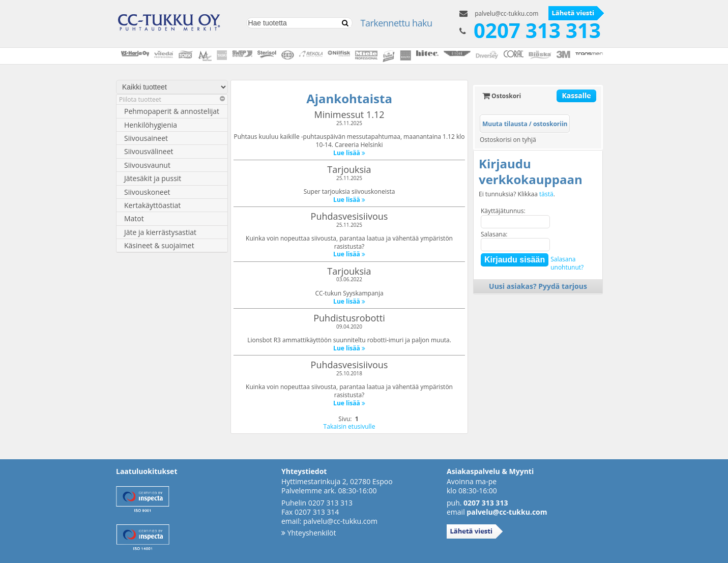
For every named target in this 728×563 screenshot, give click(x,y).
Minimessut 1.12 (350, 114)
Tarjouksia (349, 169)
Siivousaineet (146, 138)
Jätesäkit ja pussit (153, 178)
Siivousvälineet (149, 151)
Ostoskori (502, 96)
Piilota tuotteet (172, 99)
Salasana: (494, 234)
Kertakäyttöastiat (152, 205)
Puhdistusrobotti (349, 318)
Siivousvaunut (147, 165)
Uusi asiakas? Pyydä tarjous (538, 286)
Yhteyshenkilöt (309, 533)
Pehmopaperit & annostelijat (172, 111)
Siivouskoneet (147, 192)
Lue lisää (349, 153)
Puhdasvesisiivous (350, 216)
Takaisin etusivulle (350, 426)
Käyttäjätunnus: (503, 211)
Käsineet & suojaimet (159, 245)
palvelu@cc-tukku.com (506, 13)
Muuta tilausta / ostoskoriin (525, 124)
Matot (134, 218)
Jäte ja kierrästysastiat (160, 232)
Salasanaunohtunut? (567, 263)
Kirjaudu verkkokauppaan (531, 171)
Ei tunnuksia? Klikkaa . (517, 194)
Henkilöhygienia (151, 125)
